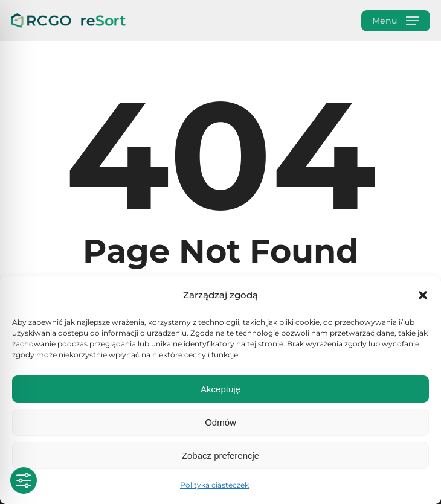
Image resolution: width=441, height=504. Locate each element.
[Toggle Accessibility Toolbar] (24, 480)
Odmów (220, 422)
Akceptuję (220, 389)
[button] (423, 295)
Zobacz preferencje (220, 455)
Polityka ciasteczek (214, 485)
